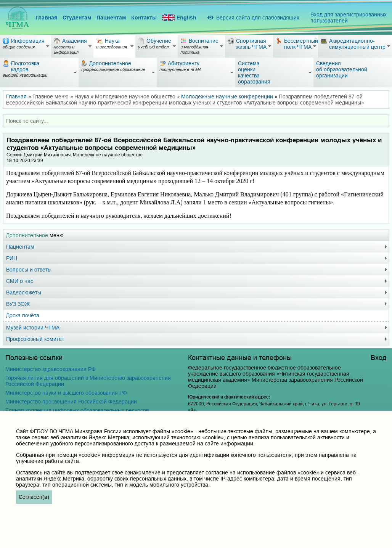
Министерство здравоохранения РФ (51, 369)
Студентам (77, 18)
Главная (46, 18)
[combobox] (196, 121)
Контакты (144, 18)
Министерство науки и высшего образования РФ (66, 393)
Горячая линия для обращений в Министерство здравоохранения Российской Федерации (88, 381)
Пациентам (111, 18)
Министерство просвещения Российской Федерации (71, 402)
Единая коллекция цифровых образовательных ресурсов (77, 410)
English (179, 18)
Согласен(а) (34, 497)
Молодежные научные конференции (227, 96)
